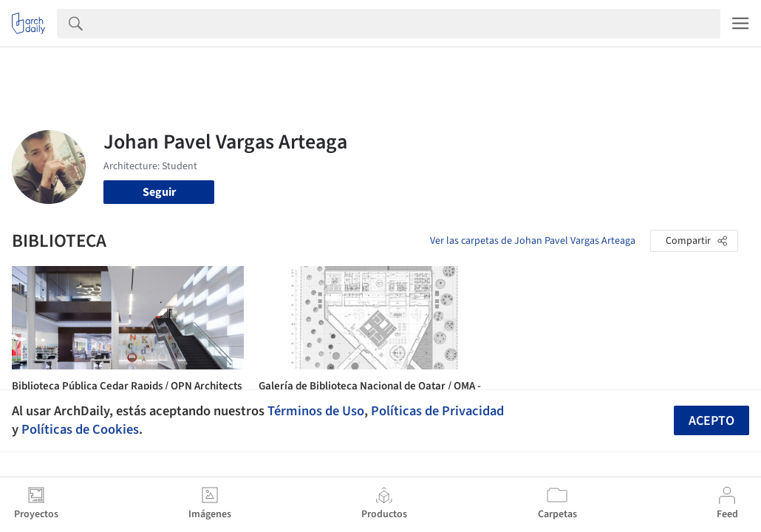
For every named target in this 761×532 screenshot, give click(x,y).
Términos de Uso (316, 411)
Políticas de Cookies (80, 429)
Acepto (711, 421)
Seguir (159, 192)
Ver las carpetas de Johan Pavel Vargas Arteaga (533, 241)
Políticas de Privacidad (437, 411)
